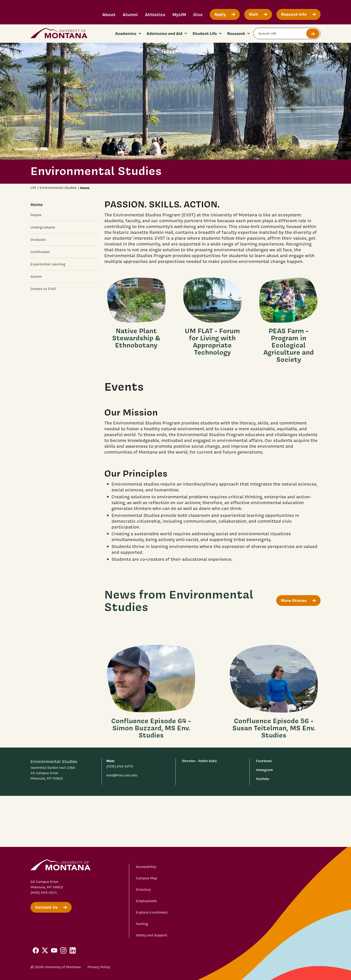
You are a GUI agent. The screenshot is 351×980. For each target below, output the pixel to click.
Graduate (38, 240)
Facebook (264, 761)
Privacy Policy (99, 967)
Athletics (155, 14)
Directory (143, 890)
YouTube (263, 779)
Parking (142, 924)
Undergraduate (43, 227)
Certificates (40, 252)
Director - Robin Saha (199, 761)
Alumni (130, 14)
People (36, 215)
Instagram (264, 770)
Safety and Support (152, 935)
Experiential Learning (48, 264)
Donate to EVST (43, 289)
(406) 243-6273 (120, 766)
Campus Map (147, 878)
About (109, 14)
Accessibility (146, 867)
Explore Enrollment (152, 912)
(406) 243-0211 (44, 893)
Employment (146, 901)
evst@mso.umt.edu (122, 775)
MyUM (179, 14)
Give (198, 14)
